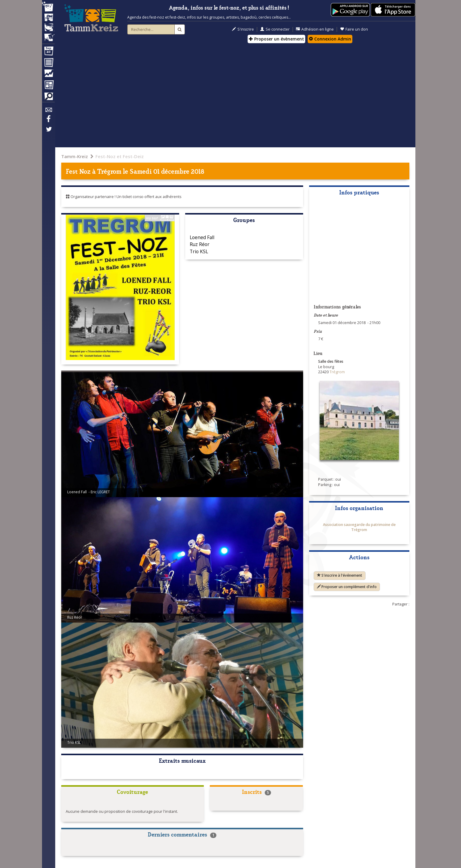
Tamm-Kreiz (75, 156)
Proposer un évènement (276, 39)
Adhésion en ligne (315, 29)
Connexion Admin (330, 39)
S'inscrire (243, 29)
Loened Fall (202, 237)
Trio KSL (199, 251)
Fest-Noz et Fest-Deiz (120, 156)
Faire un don (354, 29)
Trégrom (109, 171)
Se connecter (275, 29)
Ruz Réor (200, 244)
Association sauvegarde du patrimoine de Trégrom (359, 527)
